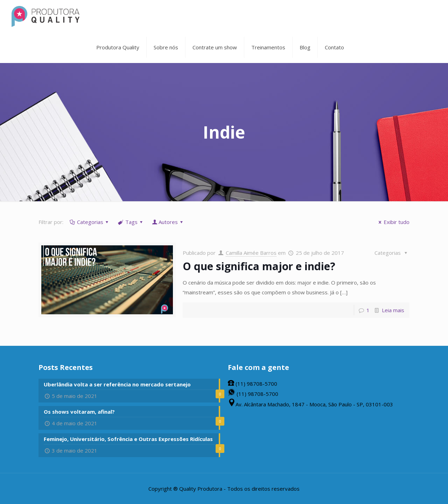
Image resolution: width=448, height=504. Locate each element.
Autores (168, 222)
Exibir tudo (393, 222)
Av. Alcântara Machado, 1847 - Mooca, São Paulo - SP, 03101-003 (310, 404)
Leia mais (393, 310)
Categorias (90, 222)
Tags (131, 222)
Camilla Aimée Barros (251, 253)
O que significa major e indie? (259, 266)
